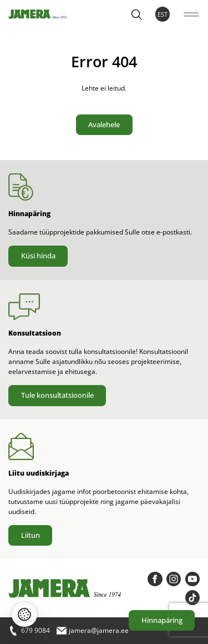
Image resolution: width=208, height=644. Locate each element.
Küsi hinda (38, 256)
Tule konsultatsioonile (57, 395)
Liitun (31, 535)
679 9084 (29, 631)
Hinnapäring (162, 620)
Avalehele (104, 124)
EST (163, 14)
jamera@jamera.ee (93, 631)
